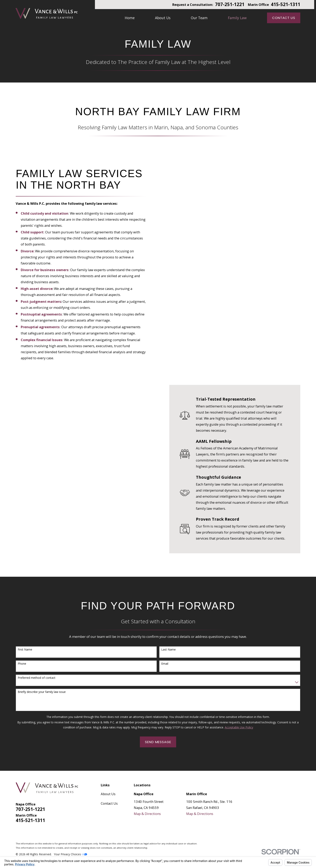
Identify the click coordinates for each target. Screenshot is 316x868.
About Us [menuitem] (163, 18)
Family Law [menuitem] (237, 18)
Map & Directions (147, 814)
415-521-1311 (286, 4)
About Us (108, 794)
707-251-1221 (230, 4)
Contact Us (284, 18)
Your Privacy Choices (71, 854)
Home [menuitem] (130, 18)
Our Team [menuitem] (199, 18)
